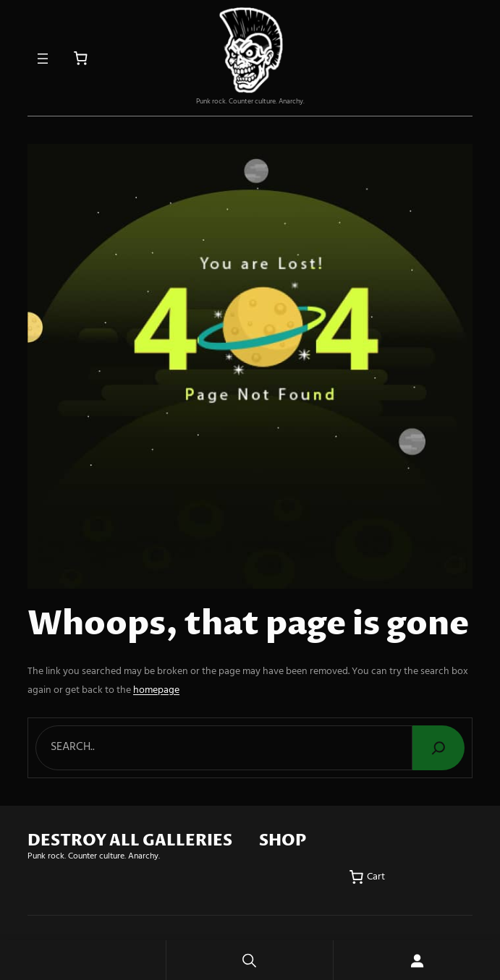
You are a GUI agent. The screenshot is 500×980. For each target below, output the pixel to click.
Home (83, 960)
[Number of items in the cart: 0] (81, 58)
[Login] (417, 960)
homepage (156, 690)
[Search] (438, 748)
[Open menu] (43, 59)
